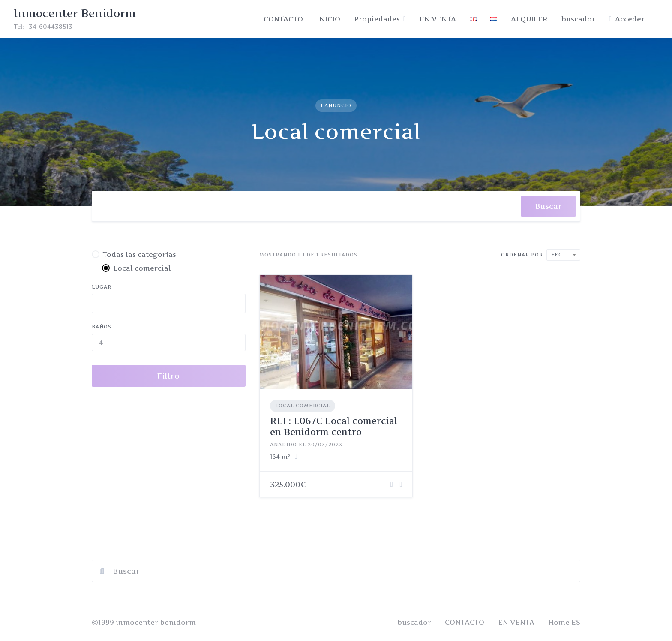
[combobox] (307, 206)
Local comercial (303, 406)
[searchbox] (106, 208)
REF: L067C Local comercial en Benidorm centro (334, 426)
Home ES (564, 622)
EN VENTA (438, 19)
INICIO (328, 19)
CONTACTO (283, 19)
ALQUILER (529, 19)
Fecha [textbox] (561, 255)
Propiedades (377, 19)
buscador (578, 19)
